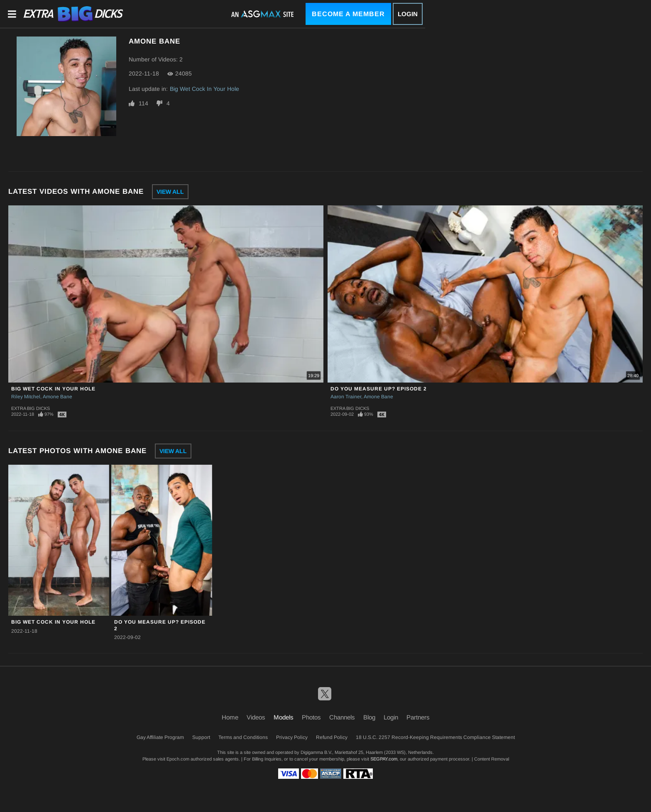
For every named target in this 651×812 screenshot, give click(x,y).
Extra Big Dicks (31, 408)
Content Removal (492, 759)
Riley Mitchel (26, 397)
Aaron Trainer (346, 397)
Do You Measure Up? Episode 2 (379, 389)
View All (170, 192)
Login (408, 14)
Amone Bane (58, 397)
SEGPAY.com (384, 759)
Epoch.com (178, 759)
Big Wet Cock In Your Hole (204, 89)
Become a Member (348, 14)
